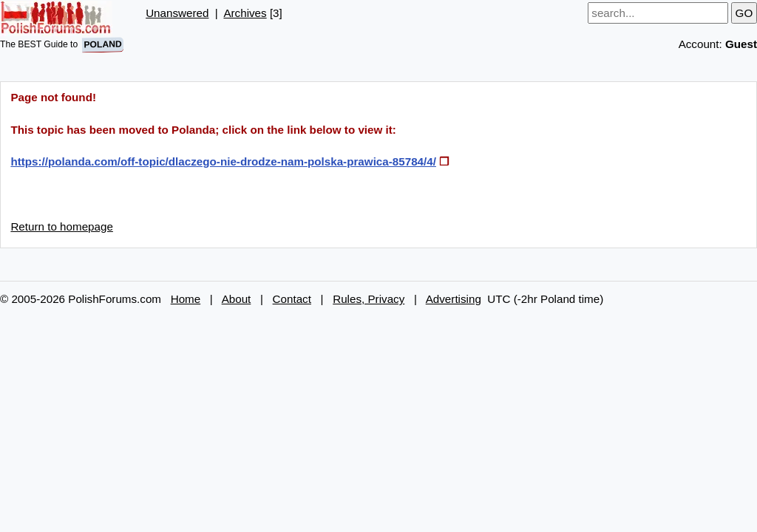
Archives (245, 13)
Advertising (454, 299)
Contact (292, 299)
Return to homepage (61, 226)
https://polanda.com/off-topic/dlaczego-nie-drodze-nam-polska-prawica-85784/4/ (223, 161)
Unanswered (177, 13)
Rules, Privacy (369, 299)
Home (186, 299)
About (237, 299)
